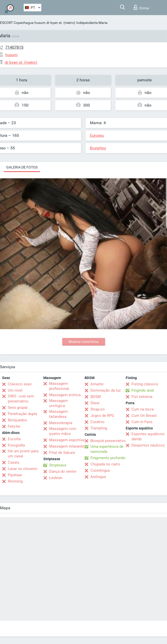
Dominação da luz (106, 390)
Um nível (15, 390)
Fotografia (16, 445)
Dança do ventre (63, 471)
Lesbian (56, 478)
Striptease (58, 465)
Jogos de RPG (102, 416)
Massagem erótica (65, 395)
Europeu (97, 135)
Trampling (99, 428)
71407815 (14, 47)
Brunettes (98, 148)
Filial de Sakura (62, 453)
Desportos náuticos (148, 445)
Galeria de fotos (22, 167)
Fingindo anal (143, 390)
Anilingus (98, 477)
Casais (14, 462)
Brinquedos (17, 420)
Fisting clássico (145, 384)
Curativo (97, 422)
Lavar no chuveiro (23, 469)
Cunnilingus (100, 470)
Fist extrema (142, 397)
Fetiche (14, 426)
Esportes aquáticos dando (148, 436)
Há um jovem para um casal (23, 454)
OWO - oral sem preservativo (21, 399)
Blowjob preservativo (108, 441)
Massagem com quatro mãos (63, 431)
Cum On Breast (144, 416)
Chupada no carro (105, 464)
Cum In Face (142, 422)
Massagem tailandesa (58, 414)
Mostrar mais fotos (83, 342)
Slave (95, 403)
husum (40, 23)
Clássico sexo (20, 384)
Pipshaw (15, 475)
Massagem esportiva (67, 440)
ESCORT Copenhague (17, 23)
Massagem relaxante (67, 446)
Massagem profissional (59, 386)
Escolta (14, 439)
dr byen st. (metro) (61, 23)
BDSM (96, 397)
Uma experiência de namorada (107, 449)
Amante (97, 384)
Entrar (142, 7)
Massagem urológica (58, 403)
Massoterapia (61, 423)
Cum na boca (143, 409)
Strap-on (97, 409)
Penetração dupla (22, 414)
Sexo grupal (18, 408)
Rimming (15, 481)
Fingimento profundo (108, 458)
